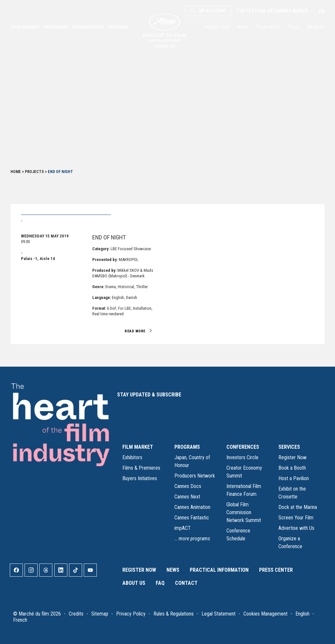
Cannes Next (187, 497)
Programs (56, 27)
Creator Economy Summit (244, 472)
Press (294, 27)
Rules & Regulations (174, 614)
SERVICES (289, 447)
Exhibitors (132, 457)
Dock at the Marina (298, 507)
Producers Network (195, 476)
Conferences (88, 27)
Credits (76, 614)
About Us (316, 27)
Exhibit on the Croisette (292, 493)
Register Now (217, 27)
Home (16, 172)
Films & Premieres (141, 468)
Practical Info (268, 27)
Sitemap (100, 614)
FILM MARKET (138, 447)
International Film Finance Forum (244, 490)
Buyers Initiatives (140, 478)
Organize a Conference (290, 542)
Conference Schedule (238, 535)
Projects (34, 172)
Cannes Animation (192, 507)
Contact (186, 583)
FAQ (160, 583)
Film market (25, 27)
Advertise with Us (296, 528)
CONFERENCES (243, 447)
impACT (183, 528)
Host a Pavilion (294, 478)
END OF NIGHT (109, 237)
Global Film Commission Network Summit (244, 512)
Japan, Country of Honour (192, 461)
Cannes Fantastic (192, 518)
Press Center (276, 570)
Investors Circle (242, 457)
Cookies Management (265, 614)
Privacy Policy (131, 614)
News (243, 27)
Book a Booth (292, 468)
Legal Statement (219, 614)
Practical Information (219, 570)
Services (118, 27)
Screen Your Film (296, 518)
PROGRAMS (187, 447)
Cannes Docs (188, 486)
